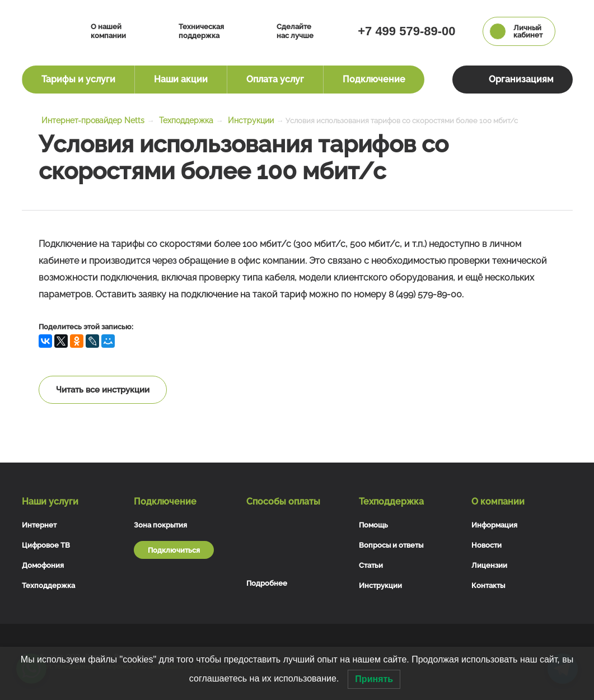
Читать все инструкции (103, 390)
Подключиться (174, 550)
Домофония (43, 565)
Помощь (373, 525)
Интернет (39, 525)
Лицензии (489, 565)
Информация (494, 525)
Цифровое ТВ (46, 545)
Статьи (371, 565)
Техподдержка (48, 585)
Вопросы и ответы (391, 545)
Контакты (488, 585)
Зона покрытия (160, 525)
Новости (487, 545)
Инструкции (380, 585)
